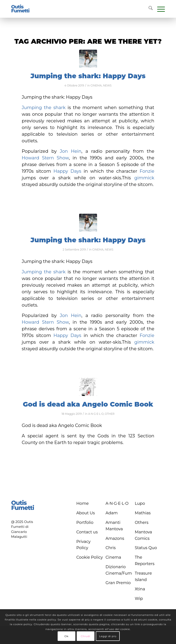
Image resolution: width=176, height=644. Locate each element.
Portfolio (85, 523)
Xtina (140, 589)
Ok (66, 636)
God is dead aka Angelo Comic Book (88, 404)
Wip (139, 599)
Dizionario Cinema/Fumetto (119, 570)
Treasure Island (143, 576)
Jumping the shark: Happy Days (88, 76)
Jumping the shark (44, 108)
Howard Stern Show (45, 158)
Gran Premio (118, 583)
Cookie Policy (90, 557)
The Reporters (145, 561)
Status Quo (146, 548)
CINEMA (96, 85)
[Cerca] (148, 9)
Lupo (140, 503)
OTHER (110, 414)
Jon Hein (71, 151)
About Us (86, 513)
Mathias (143, 513)
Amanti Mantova (114, 526)
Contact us (87, 532)
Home (82, 503)
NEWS (107, 85)
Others (142, 523)
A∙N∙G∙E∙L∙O (96, 414)
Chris (111, 548)
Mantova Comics (143, 535)
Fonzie (147, 171)
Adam (112, 513)
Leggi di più (108, 636)
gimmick (144, 178)
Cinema (113, 557)
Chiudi (85, 636)
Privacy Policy (83, 545)
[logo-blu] (20, 9)
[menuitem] (148, 9)
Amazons (115, 538)
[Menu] (159, 9)
